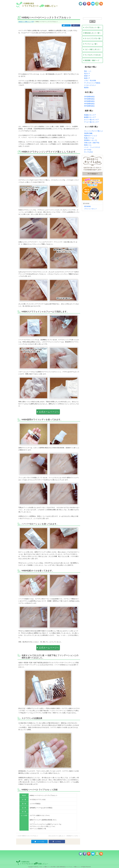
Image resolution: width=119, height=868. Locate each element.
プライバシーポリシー (91, 209)
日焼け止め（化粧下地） (92, 143)
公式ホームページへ (49, 412)
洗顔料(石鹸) (88, 133)
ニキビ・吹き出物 (90, 80)
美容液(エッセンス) (90, 140)
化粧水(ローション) (90, 136)
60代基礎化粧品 (89, 106)
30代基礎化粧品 (89, 99)
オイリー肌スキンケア (91, 120)
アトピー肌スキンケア (91, 122)
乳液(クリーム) (89, 138)
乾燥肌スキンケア (90, 115)
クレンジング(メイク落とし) (93, 131)
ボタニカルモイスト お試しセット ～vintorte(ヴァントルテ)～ (64, 835)
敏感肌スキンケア (90, 117)
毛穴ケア (87, 74)
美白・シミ (88, 71)
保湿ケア (87, 76)
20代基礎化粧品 (89, 97)
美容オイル (88, 145)
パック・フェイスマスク (92, 147)
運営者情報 (87, 206)
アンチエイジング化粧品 (92, 83)
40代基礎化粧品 (89, 101)
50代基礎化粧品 (89, 104)
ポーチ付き (88, 150)
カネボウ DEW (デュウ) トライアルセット (27, 835)
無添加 (86, 88)
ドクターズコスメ (90, 85)
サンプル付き (88, 152)
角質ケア (87, 78)
